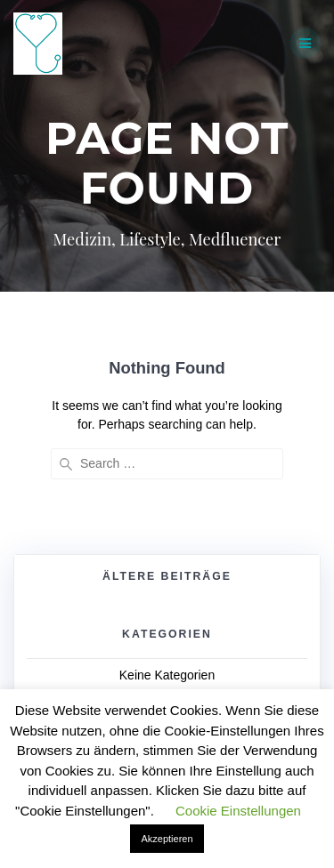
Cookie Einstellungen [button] (238, 811)
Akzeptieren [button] (167, 839)
